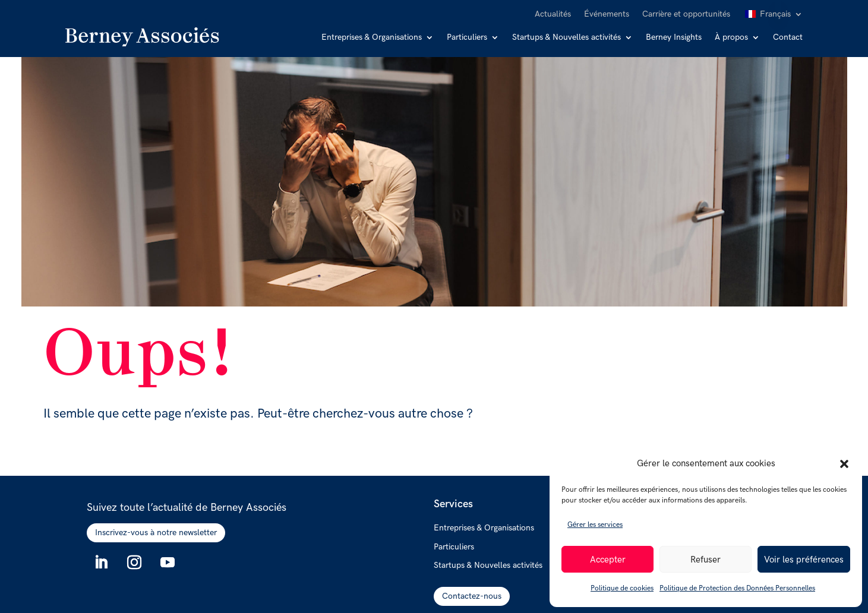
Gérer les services (595, 525)
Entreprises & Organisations (372, 38)
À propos (731, 38)
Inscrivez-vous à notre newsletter (156, 533)
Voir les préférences (804, 560)
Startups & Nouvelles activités (566, 38)
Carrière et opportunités (686, 15)
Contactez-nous (472, 596)
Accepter (608, 560)
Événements (607, 15)
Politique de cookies (622, 588)
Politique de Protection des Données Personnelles (737, 588)
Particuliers (467, 38)
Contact (788, 38)
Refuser (706, 560)
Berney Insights (674, 38)
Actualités (553, 15)
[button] (844, 464)
